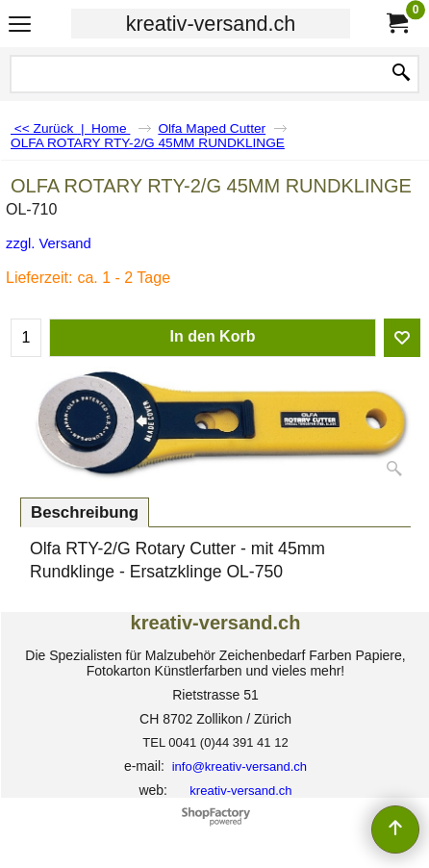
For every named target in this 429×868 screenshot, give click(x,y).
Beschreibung (85, 512)
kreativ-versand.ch (211, 24)
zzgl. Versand (49, 243)
